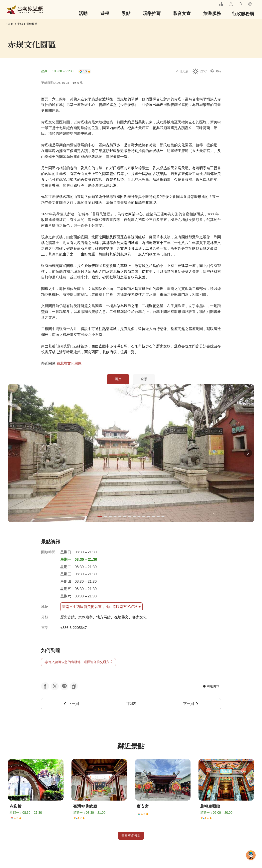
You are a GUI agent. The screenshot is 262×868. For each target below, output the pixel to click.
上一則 (71, 704)
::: (215, 3)
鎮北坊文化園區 (69, 363)
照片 (118, 379)
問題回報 (211, 686)
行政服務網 (243, 14)
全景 (144, 379)
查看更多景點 (131, 836)
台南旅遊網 (25, 10)
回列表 (131, 704)
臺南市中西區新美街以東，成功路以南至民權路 (101, 607)
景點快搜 (32, 24)
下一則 (191, 704)
